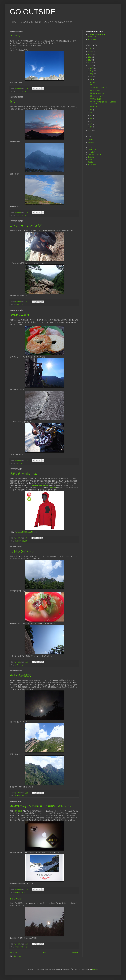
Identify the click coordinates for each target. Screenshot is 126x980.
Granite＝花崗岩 (19, 315)
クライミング (19, 305)
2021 (90, 49)
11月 (92, 71)
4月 (91, 118)
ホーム (45, 953)
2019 (90, 54)
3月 (91, 121)
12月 (92, 68)
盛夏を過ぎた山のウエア (25, 474)
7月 (91, 110)
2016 (90, 63)
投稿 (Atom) (17, 956)
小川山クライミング (22, 551)
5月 (91, 116)
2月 (91, 124)
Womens (53, 488)
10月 (92, 74)
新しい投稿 (14, 953)
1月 (91, 127)
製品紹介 (24, 541)
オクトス (91, 147)
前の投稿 (75, 953)
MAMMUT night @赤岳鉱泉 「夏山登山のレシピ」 (41, 806)
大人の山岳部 (92, 39)
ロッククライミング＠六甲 (26, 226)
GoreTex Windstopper (40, 485)
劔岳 (12, 102)
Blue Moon (16, 899)
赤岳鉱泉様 (18, 811)
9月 (91, 77)
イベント (24, 796)
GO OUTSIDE (33, 12)
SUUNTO (91, 142)
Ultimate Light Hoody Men (25, 532)
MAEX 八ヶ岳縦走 (21, 675)
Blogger (95, 969)
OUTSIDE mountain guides (97, 34)
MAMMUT (18, 541)
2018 (90, 57)
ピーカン (15, 36)
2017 (90, 60)
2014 (90, 130)
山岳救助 (91, 157)
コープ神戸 (91, 152)
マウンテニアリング (21, 91)
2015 (90, 66)
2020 (90, 51)
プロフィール (92, 37)
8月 (91, 79)
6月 (91, 113)
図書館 (90, 160)
